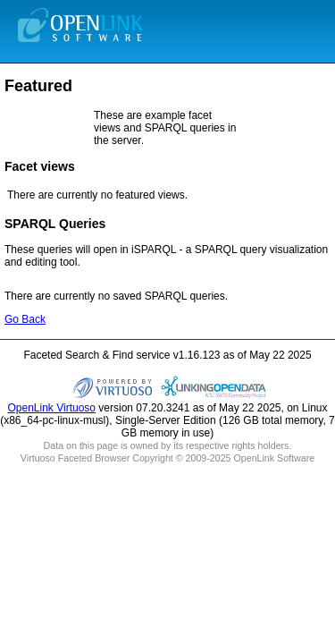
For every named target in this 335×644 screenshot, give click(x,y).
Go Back (25, 319)
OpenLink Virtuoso (51, 408)
